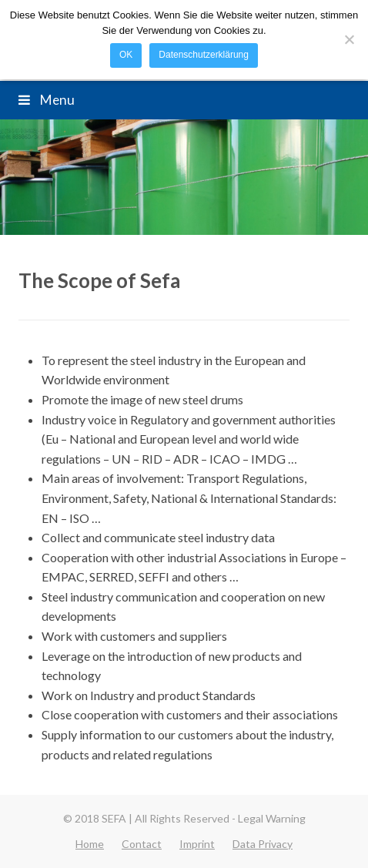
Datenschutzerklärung (204, 55)
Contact (142, 844)
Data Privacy (263, 844)
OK (126, 55)
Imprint (197, 844)
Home (90, 844)
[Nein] (349, 39)
